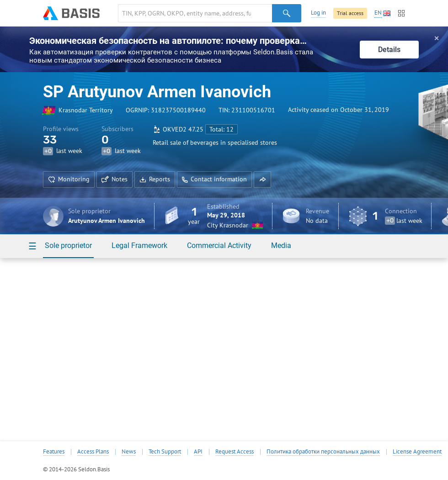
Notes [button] (115, 179)
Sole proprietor (68, 245)
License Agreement (417, 452)
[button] (262, 179)
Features (54, 452)
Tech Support (165, 452)
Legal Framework (139, 245)
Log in (318, 13)
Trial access (350, 13)
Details (389, 50)
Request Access (235, 452)
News (129, 452)
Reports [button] (155, 179)
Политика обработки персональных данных (323, 452)
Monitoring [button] (69, 179)
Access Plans (93, 452)
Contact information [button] (214, 179)
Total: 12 (221, 129)
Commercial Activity (219, 245)
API (198, 452)
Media (281, 245)
